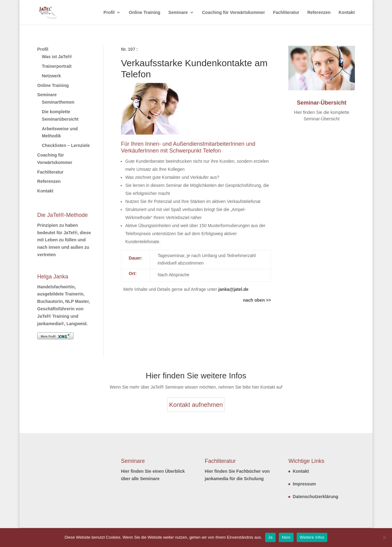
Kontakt (347, 13)
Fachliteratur (286, 13)
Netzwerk (51, 76)
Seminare (178, 13)
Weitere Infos (312, 537)
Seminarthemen (58, 102)
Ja (270, 537)
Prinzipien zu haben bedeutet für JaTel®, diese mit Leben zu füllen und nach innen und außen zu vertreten (64, 240)
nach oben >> (257, 300)
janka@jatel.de (233, 289)
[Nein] (384, 537)
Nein (286, 537)
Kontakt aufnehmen (196, 405)
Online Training (144, 13)
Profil (109, 13)
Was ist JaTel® (57, 57)
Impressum (304, 484)
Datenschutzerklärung (315, 497)
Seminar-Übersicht (321, 103)
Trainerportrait (57, 66)
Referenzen (319, 13)
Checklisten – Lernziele (66, 145)
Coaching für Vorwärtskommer (234, 13)
